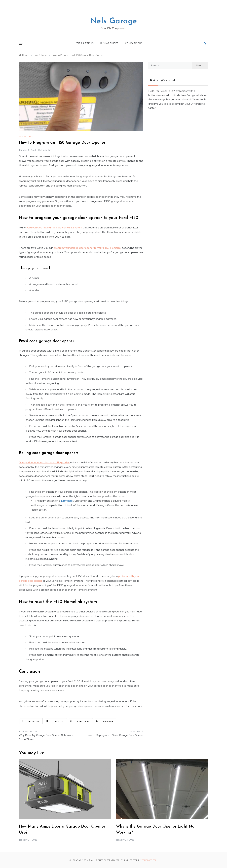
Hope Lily (46, 150)
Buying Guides (109, 43)
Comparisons (134, 43)
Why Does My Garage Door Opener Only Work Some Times (46, 737)
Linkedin (104, 721)
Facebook (30, 721)
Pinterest (79, 721)
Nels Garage (113, 21)
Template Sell (150, 860)
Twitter (54, 721)
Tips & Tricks (85, 43)
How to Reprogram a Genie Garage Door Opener (115, 735)
